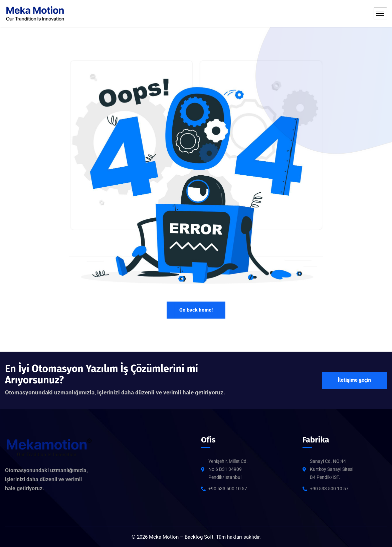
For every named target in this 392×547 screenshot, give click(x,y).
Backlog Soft (199, 537)
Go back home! (196, 310)
